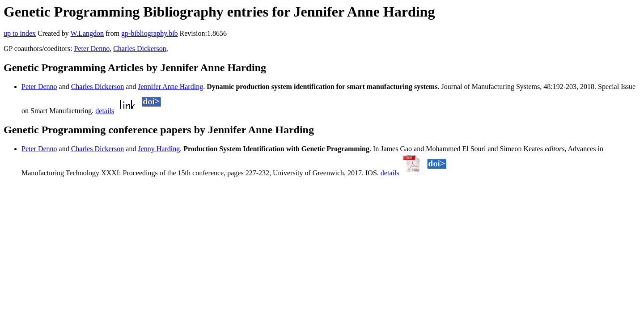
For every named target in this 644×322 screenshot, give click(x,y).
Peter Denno (92, 49)
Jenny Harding (159, 149)
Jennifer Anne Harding (170, 87)
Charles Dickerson (140, 49)
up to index (20, 33)
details (105, 111)
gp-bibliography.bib (150, 33)
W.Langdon (87, 33)
